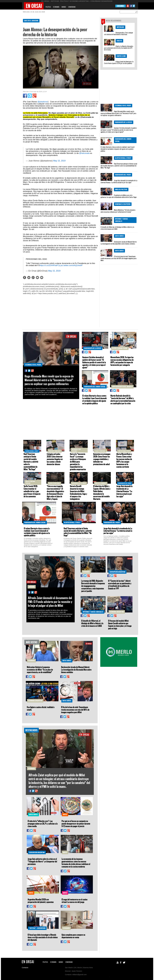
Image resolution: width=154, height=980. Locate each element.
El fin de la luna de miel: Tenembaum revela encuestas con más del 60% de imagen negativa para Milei (119, 258)
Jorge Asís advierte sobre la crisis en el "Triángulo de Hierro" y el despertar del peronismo (42, 861)
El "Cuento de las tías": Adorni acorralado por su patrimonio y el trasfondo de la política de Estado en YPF (120, 585)
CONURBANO (72, 7)
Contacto (25, 968)
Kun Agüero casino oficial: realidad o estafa (41, 708)
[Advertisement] (12, 52)
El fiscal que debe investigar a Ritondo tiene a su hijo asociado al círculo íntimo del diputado (43, 937)
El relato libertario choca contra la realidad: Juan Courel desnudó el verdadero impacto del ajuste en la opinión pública (118, 149)
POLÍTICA (48, 7)
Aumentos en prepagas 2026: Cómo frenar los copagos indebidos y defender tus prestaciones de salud (102, 459)
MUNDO (64, 7)
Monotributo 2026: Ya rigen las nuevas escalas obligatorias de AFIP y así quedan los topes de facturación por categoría (122, 361)
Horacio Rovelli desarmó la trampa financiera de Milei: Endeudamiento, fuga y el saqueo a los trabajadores (79, 492)
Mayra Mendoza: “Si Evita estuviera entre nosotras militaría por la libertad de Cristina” (118, 211)
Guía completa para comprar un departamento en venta (73, 936)
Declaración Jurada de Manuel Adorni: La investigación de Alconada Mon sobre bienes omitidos (119, 243)
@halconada (84, 153)
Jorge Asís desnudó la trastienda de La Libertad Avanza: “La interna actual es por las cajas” (119, 181)
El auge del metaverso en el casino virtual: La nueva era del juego (75, 901)
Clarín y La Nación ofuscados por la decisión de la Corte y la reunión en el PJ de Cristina (119, 48)
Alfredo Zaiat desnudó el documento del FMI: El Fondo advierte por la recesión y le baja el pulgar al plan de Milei (50, 602)
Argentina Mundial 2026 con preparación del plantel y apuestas (41, 901)
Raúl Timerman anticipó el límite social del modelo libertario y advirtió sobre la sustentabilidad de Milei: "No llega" (119, 166)
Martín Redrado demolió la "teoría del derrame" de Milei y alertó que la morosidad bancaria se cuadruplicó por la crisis (123, 399)
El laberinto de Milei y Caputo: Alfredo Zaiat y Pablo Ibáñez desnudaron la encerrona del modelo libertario (102, 492)
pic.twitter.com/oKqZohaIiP (72, 265)
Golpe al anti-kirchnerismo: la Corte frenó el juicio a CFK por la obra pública (119, 62)
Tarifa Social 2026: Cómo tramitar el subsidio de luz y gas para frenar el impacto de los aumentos (32, 491)
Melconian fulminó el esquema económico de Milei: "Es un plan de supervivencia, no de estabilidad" (40, 670)
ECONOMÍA (56, 7)
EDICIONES (120, 6)
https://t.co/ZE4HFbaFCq (50, 265)
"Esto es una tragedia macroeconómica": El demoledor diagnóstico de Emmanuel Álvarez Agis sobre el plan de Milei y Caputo (55, 492)
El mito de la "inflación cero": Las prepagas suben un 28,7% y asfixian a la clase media (43, 824)
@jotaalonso (43, 102)
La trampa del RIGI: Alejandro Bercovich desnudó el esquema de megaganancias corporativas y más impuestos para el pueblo (93, 586)
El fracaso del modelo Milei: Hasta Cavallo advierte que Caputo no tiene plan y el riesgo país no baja (120, 625)
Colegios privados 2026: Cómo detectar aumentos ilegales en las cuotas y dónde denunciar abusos (55, 459)
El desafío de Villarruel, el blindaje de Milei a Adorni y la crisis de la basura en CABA (117, 228)
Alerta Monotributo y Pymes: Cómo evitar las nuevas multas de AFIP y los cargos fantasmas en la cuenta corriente (124, 460)
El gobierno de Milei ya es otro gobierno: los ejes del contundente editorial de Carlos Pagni (119, 196)
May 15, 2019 (59, 161)
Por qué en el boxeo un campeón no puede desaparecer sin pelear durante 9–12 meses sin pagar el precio (76, 824)
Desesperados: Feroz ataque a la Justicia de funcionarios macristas (118, 34)
